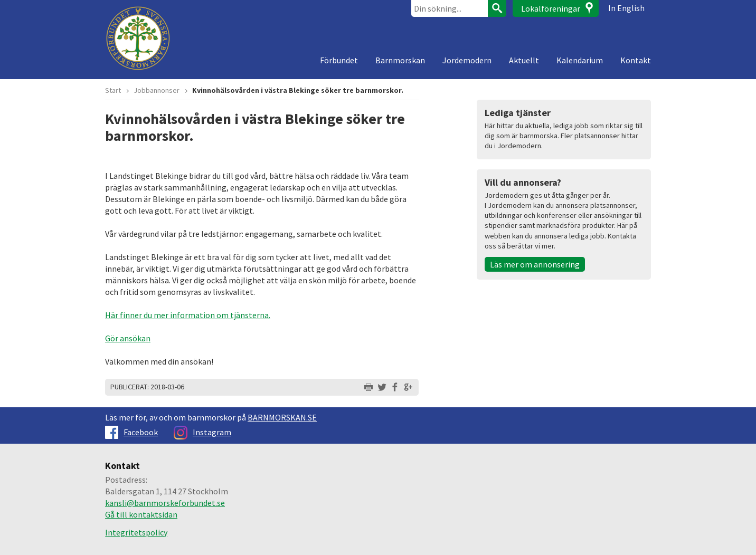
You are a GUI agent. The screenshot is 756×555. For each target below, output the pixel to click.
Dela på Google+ (408, 387)
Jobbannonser (157, 90)
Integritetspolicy (136, 532)
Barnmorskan (400, 60)
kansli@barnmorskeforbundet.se (165, 503)
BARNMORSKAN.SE (282, 417)
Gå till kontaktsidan (141, 514)
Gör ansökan (128, 338)
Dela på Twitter (382, 387)
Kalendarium (580, 60)
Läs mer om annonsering (535, 264)
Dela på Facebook (395, 387)
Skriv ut (368, 387)
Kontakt (636, 60)
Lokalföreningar (551, 8)
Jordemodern (467, 60)
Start (113, 90)
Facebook (131, 432)
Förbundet (339, 60)
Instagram (202, 432)
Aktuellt (524, 60)
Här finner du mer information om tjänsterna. (188, 315)
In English (626, 8)
